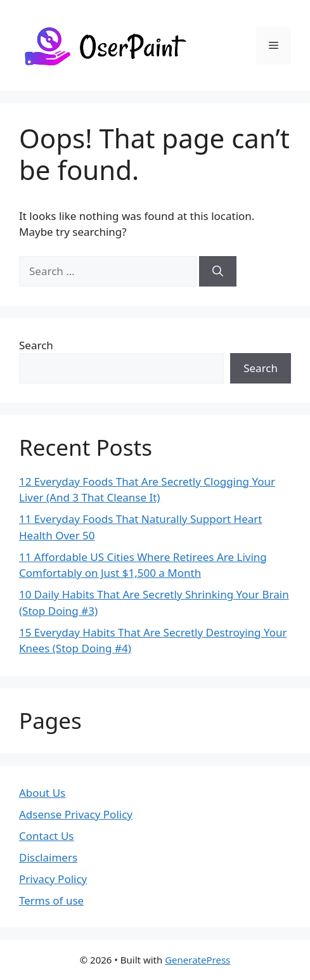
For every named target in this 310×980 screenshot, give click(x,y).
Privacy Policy (53, 879)
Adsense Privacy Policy (76, 814)
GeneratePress (197, 960)
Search (36, 345)
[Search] (218, 271)
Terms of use (51, 900)
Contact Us (47, 836)
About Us (42, 793)
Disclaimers (48, 857)
